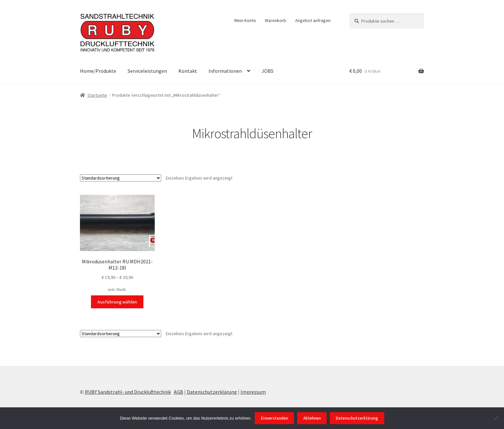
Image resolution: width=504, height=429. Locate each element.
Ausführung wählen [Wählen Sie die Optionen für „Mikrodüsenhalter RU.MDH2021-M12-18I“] (117, 302)
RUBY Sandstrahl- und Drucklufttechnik (128, 392)
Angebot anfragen (313, 20)
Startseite (97, 95)
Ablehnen (312, 418)
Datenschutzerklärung (212, 392)
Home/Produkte (98, 71)
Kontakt (188, 71)
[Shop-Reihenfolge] (121, 178)
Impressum (253, 392)
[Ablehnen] (496, 418)
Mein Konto (245, 20)
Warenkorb (275, 20)
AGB (179, 392)
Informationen (225, 71)
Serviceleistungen (147, 71)
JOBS (268, 71)
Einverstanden (274, 418)
